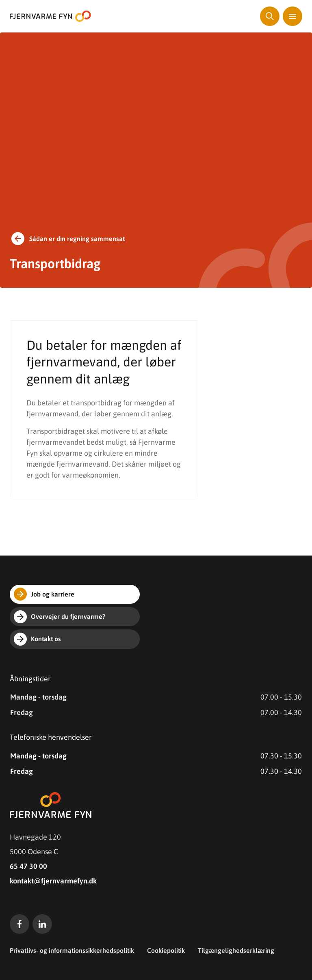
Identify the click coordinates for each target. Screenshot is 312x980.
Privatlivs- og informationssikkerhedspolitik (72, 950)
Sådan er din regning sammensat (67, 239)
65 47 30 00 (28, 866)
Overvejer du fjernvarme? (60, 617)
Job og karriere (44, 594)
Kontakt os (37, 639)
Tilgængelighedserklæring (236, 950)
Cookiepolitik (166, 950)
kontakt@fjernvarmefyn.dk (53, 881)
